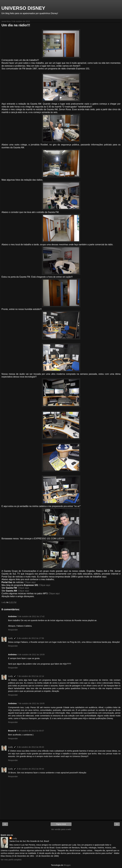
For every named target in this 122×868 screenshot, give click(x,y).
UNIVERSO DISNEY (23, 8)
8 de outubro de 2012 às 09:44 (30, 769)
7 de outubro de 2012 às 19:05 (31, 703)
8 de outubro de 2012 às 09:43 (30, 747)
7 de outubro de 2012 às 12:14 (30, 676)
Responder (13, 630)
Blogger (67, 865)
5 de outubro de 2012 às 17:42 (31, 616)
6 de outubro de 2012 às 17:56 (30, 638)
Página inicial (61, 824)
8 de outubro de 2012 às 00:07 (30, 731)
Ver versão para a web (61, 829)
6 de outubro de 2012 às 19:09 (31, 655)
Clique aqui (30, 582)
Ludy (10, 638)
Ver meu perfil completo (11, 860)
